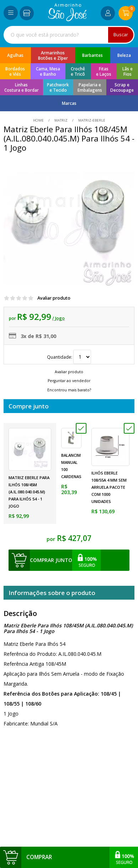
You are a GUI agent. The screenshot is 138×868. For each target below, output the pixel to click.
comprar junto (51, 560)
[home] (67, 19)
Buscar (121, 35)
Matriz (61, 120)
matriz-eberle (91, 120)
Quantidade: (69, 357)
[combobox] (69, 35)
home (39, 120)
